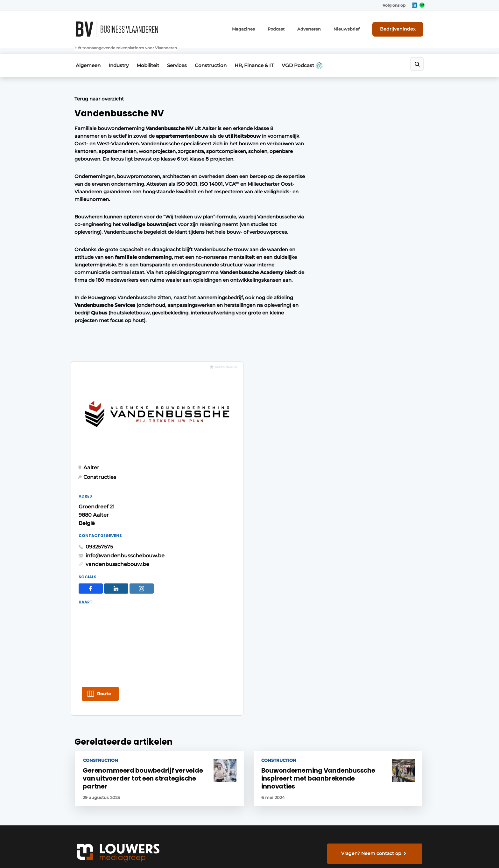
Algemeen (87, 56)
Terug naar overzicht (99, 89)
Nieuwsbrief (353, 28)
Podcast (286, 28)
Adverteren (318, 28)
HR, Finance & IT (264, 56)
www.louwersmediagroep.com (389, 812)
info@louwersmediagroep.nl (386, 684)
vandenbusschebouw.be (349, 264)
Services (182, 56)
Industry (119, 56)
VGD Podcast (314, 56)
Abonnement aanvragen (190, 663)
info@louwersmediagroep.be (387, 780)
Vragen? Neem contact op (372, 581)
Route (336, 395)
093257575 (331, 247)
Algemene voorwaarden (367, 852)
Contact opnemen (183, 712)
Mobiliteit (151, 56)
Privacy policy (411, 852)
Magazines (256, 28)
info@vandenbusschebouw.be (357, 255)
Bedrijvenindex (401, 28)
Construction (218, 56)
